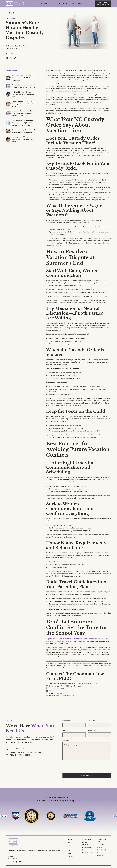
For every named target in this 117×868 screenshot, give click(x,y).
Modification (86, 847)
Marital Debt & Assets (87, 854)
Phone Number (93, 730)
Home (36, 3)
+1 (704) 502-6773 (17, 749)
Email (64, 730)
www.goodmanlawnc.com (65, 695)
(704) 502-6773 (60, 688)
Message (66, 740)
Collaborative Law (102, 840)
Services (71, 848)
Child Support (102, 844)
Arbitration (101, 856)
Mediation (86, 850)
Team (70, 845)
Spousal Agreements (86, 843)
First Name (66, 721)
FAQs (65, 3)
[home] (16, 3)
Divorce (100, 847)
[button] (45, 4)
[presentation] (77, 766)
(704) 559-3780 (58, 691)
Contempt (101, 853)
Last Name (92, 721)
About (70, 842)
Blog (72, 3)
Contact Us (58, 693)
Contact (80, 3)
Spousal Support (88, 839)
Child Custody (11, 19)
